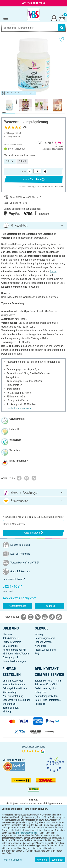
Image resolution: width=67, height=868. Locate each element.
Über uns (7, 634)
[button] (5, 65)
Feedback (50, 606)
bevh (14, 760)
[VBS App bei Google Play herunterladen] (23, 814)
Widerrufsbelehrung (13, 696)
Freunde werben (43, 642)
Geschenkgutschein (45, 638)
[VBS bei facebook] (23, 617)
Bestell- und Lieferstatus (48, 700)
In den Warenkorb (33, 179)
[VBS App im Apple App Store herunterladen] (45, 814)
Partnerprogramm (12, 642)
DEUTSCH (33, 825)
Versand (59, 149)
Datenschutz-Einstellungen (17, 700)
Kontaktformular (17, 606)
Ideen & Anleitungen (45, 650)
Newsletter (40, 646)
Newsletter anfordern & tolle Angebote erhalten (34, 517)
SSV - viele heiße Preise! (34, 3)
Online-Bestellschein (13, 681)
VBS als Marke (10, 646)
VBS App (7, 712)
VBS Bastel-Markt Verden (16, 654)
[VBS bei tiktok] (52, 617)
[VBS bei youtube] (45, 617)
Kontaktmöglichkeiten (46, 696)
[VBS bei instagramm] (31, 617)
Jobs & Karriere (11, 638)
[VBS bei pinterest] (38, 617)
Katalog (39, 634)
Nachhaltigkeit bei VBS (15, 650)
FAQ (37, 654)
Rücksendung (10, 692)
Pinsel (53, 271)
